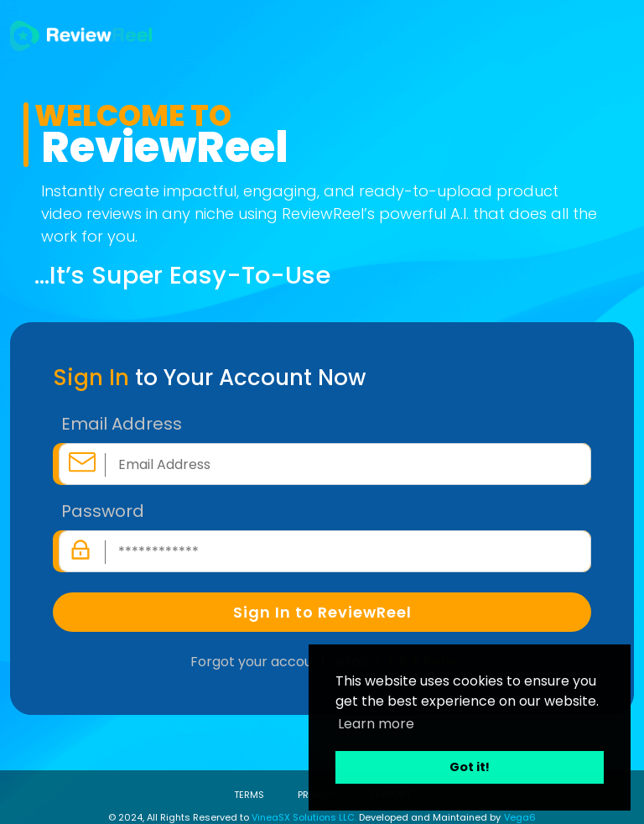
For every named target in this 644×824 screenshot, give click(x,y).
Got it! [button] (470, 767)
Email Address (122, 424)
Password (103, 511)
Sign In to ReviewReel (322, 612)
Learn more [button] (376, 724)
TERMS (249, 795)
